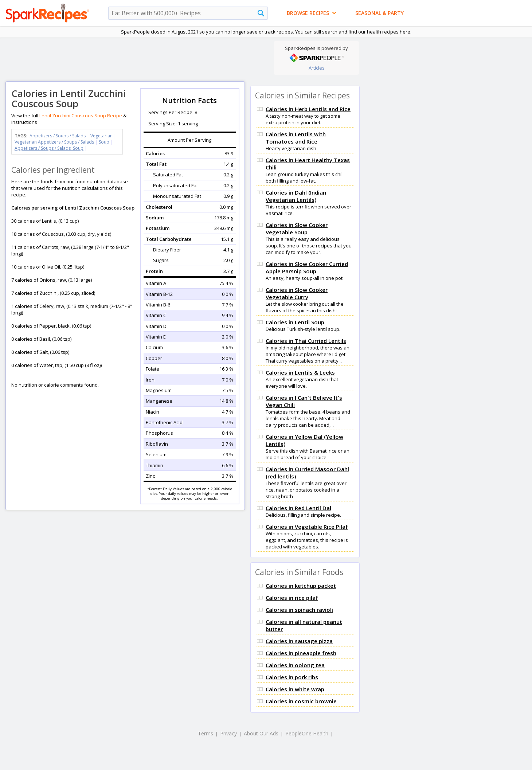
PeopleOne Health (307, 733)
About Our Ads (261, 733)
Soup (104, 142)
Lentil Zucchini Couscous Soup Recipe (81, 116)
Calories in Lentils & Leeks (300, 372)
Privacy (228, 733)
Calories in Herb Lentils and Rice (308, 109)
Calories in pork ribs (292, 677)
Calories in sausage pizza (299, 641)
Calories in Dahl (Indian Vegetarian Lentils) (296, 196)
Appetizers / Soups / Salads (58, 136)
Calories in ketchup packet (301, 586)
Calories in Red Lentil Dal (298, 508)
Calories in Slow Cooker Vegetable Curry (297, 293)
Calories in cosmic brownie (301, 701)
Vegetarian (101, 136)
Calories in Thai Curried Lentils (306, 341)
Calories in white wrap (295, 689)
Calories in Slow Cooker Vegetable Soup (297, 228)
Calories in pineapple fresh (301, 653)
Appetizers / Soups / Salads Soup (49, 148)
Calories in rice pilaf (292, 598)
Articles (317, 68)
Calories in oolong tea (295, 665)
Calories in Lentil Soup (295, 322)
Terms (206, 733)
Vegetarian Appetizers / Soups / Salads (55, 142)
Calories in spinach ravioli (299, 610)
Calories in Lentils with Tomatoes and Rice (296, 138)
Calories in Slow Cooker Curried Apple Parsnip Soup (307, 267)
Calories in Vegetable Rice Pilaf (307, 527)
